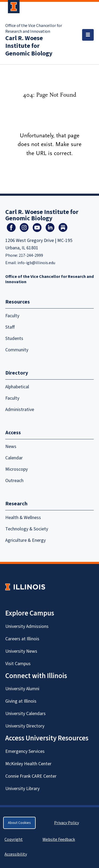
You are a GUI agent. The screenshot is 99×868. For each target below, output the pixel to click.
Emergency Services (25, 751)
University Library (22, 789)
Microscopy (16, 469)
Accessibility (16, 854)
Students (14, 339)
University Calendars (25, 714)
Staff (10, 327)
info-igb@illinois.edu (36, 263)
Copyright (14, 839)
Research (16, 504)
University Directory (25, 726)
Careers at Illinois (22, 639)
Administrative (20, 410)
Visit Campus (18, 664)
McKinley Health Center (28, 764)
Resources (18, 302)
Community (17, 350)
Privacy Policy (67, 823)
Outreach (14, 481)
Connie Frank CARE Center (31, 776)
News (11, 447)
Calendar (14, 458)
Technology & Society (27, 529)
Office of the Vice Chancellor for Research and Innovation (34, 29)
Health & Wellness (23, 518)
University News (21, 651)
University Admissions (27, 626)
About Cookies (19, 823)
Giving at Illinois (21, 701)
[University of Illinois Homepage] (25, 587)
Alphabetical (17, 387)
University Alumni (22, 689)
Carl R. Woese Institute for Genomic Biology (29, 46)
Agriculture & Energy (25, 540)
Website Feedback (59, 839)
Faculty (12, 316)
